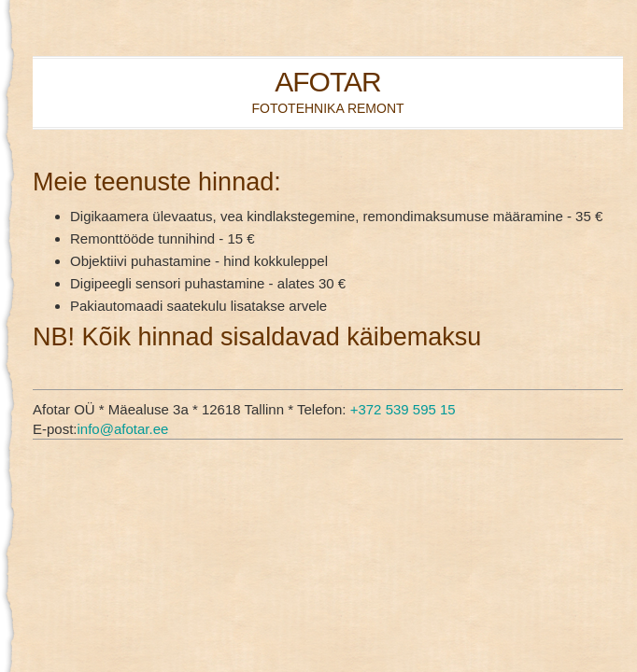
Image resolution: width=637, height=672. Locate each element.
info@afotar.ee (123, 429)
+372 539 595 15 (403, 409)
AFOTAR (327, 82)
